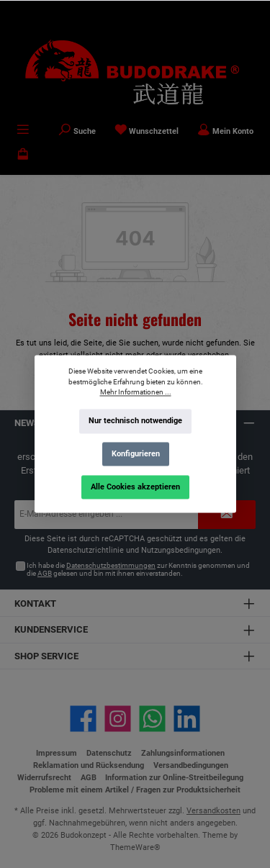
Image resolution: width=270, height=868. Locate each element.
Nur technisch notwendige (135, 421)
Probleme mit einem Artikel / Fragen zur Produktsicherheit (135, 790)
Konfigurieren (135, 454)
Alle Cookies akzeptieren (135, 487)
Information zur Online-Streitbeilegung (174, 778)
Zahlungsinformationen (183, 753)
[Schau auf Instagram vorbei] (118, 719)
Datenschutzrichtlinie (86, 550)
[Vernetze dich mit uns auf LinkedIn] (187, 719)
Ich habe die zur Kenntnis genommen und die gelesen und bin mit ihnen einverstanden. (138, 570)
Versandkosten (213, 811)
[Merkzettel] (147, 131)
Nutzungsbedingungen (181, 550)
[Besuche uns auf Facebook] (83, 719)
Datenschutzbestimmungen (111, 565)
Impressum (57, 753)
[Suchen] (77, 131)
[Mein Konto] (225, 131)
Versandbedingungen (191, 765)
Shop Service (46, 656)
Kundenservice (51, 629)
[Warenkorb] (23, 155)
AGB (45, 573)
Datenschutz (109, 753)
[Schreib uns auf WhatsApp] (152, 719)
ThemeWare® (135, 847)
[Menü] (23, 131)
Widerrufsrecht (44, 778)
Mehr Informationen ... (135, 393)
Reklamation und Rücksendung (89, 765)
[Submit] (227, 515)
